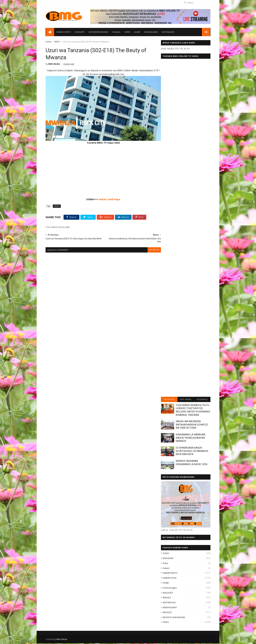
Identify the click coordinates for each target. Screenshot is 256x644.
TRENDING (168, 400)
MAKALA (117, 32)
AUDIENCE (201, 400)
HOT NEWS (185, 400)
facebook (149, 247)
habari (165, 569)
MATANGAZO (169, 32)
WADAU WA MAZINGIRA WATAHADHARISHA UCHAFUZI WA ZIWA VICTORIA (191, 425)
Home (49, 42)
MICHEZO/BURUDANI (99, 32)
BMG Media (63, 640)
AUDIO (138, 32)
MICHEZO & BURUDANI (173, 618)
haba (165, 564)
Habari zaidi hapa (107, 197)
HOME (165, 583)
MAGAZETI (80, 32)
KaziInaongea (169, 588)
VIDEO (128, 32)
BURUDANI (167, 559)
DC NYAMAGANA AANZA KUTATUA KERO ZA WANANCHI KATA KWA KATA (191, 452)
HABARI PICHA (169, 578)
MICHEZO (167, 613)
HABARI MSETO (64, 32)
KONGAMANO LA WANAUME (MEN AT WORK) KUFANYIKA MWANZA (190, 438)
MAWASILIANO (152, 32)
